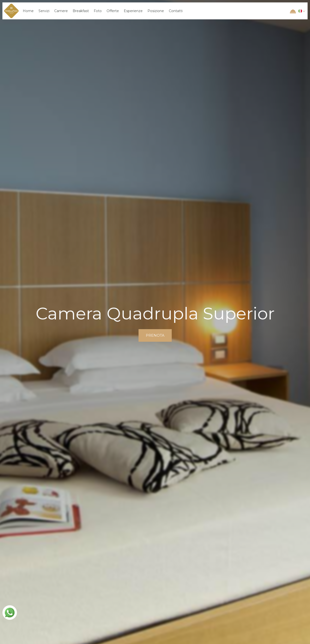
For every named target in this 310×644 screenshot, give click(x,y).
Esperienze (133, 11)
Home (28, 11)
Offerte (113, 11)
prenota (155, 335)
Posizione (156, 11)
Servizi (44, 11)
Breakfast (81, 11)
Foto (98, 11)
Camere (61, 11)
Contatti (176, 11)
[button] (301, 11)
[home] (11, 11)
